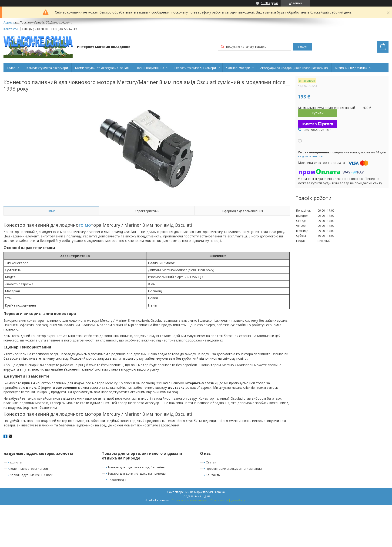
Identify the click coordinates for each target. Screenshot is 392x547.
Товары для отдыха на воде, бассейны (136, 467)
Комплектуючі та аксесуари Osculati (102, 68)
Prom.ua (219, 492)
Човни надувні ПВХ (150, 68)
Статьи (211, 462)
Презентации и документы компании (234, 469)
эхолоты (16, 462)
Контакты (213, 475)
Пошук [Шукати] (303, 47)
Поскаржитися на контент (190, 500)
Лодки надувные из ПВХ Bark (31, 475)
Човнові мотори (238, 68)
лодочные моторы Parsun (29, 469)
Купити (318, 113)
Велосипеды (117, 480)
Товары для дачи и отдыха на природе (137, 473)
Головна (13, 68)
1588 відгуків (270, 3)
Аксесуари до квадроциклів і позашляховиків (294, 68)
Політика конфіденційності (229, 500)
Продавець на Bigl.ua (196, 496)
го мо (85, 225)
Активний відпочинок (351, 68)
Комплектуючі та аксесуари (47, 68)
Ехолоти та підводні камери (195, 68)
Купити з (318, 124)
